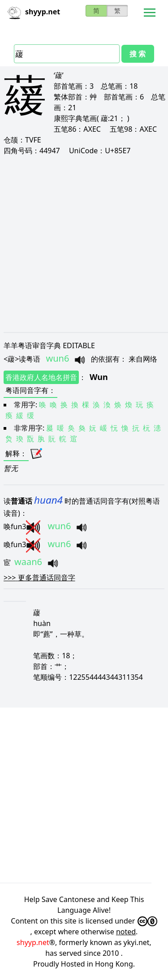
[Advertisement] (84, 244)
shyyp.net (33, 942)
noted (126, 932)
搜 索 (138, 54)
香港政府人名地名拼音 (41, 377)
